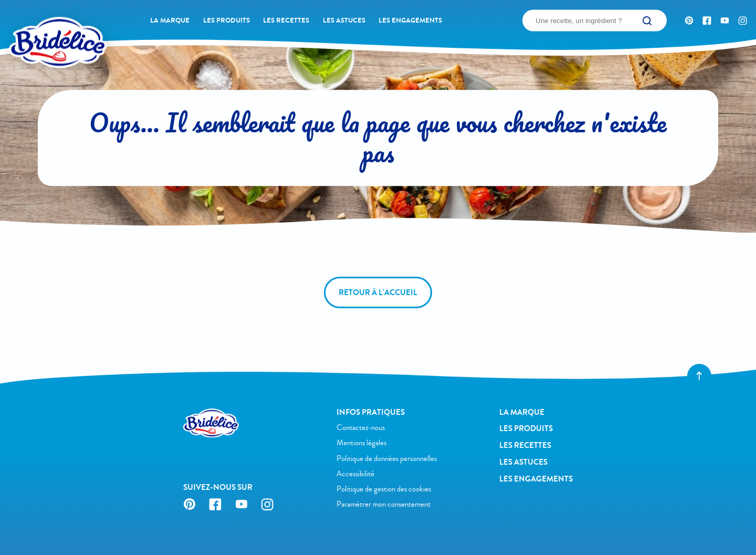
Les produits (227, 20)
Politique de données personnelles (387, 459)
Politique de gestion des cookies (384, 489)
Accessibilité (355, 474)
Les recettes (286, 20)
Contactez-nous (361, 428)
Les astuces (344, 20)
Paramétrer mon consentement (384, 504)
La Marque (170, 20)
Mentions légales (361, 443)
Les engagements (410, 20)
